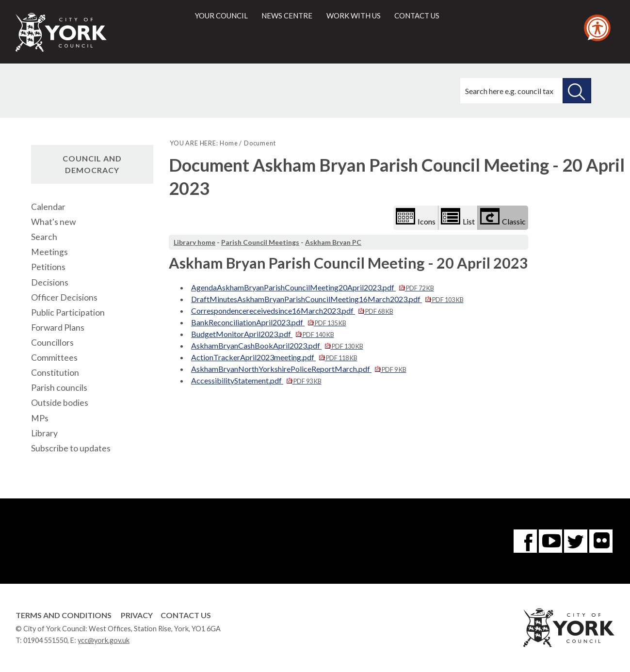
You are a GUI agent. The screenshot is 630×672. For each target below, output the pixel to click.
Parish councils (59, 388)
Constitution (55, 373)
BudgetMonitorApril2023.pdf (262, 334)
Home (229, 143)
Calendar (48, 207)
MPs (40, 418)
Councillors (52, 343)
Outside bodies (60, 403)
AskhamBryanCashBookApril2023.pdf (277, 345)
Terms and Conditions (64, 615)
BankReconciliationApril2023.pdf (268, 322)
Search (44, 237)
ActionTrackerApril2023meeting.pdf (274, 357)
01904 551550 (45, 640)
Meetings (49, 252)
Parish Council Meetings (260, 242)
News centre (287, 16)
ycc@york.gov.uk (104, 640)
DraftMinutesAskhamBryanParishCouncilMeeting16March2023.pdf (327, 299)
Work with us (354, 16)
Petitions (48, 267)
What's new (53, 222)
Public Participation (68, 312)
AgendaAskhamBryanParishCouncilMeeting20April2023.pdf (312, 287)
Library (44, 433)
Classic (503, 217)
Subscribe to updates (71, 448)
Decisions (50, 282)
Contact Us (186, 615)
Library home (194, 242)
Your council (221, 16)
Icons (416, 217)
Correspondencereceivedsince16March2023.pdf (292, 311)
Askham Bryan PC (333, 242)
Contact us (417, 16)
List (458, 217)
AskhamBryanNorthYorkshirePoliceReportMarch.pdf (299, 369)
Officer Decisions (64, 297)
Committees (54, 358)
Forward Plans (58, 328)
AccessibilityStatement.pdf (256, 380)
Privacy (137, 615)
